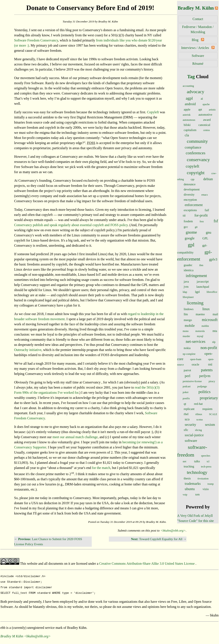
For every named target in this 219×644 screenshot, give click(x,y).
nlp (214, 342)
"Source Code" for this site (195, 521)
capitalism (190, 130)
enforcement (194, 205)
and (46, 225)
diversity (189, 195)
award (207, 120)
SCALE (213, 414)
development (192, 189)
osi (210, 364)
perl (188, 376)
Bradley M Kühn (12, 634)
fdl (184, 216)
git (196, 227)
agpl (189, 98)
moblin (205, 326)
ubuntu (190, 489)
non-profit (209, 348)
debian (208, 179)
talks (197, 461)
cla (187, 135)
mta (215, 331)
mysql (200, 336)
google (190, 238)
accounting (188, 86)
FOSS (114, 225)
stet (184, 461)
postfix (186, 398)
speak (53, 225)
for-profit (201, 215)
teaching (189, 466)
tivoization (203, 479)
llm (186, 314)
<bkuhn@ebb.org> (173, 530)
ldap (185, 292)
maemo (200, 314)
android (190, 104)
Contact (198, 19)
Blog (195, 40)
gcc (186, 227)
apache (206, 104)
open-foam (196, 359)
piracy (212, 381)
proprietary (209, 398)
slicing (198, 430)
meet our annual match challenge (75, 437)
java (186, 281)
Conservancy (23, 225)
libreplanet (188, 297)
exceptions (190, 210)
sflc (186, 430)
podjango (202, 386)
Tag (191, 77)
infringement (196, 276)
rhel (186, 414)
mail (215, 314)
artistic (212, 110)
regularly (64, 225)
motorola (200, 331)
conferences (196, 153)
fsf (216, 221)
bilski (187, 125)
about (75, 225)
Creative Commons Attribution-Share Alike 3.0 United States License (147, 564)
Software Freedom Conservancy (36, 40)
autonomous (189, 120)
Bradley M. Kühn (196, 8)
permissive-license (192, 381)
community (197, 141)
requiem (207, 409)
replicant (189, 409)
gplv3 (213, 259)
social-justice (194, 435)
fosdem (188, 221)
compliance (193, 147)
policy (124, 225)
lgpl (197, 292)
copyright (196, 173)
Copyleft (153, 112)
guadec (188, 265)
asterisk (187, 115)
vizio (206, 489)
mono (186, 331)
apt (200, 109)
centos (206, 130)
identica (189, 270)
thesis (187, 478)
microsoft (210, 320)
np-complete (189, 354)
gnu (208, 232)
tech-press (206, 467)
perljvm (205, 376)
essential (86, 225)
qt (185, 404)
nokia (187, 348)
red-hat (198, 404)
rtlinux (199, 414)
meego (188, 320)
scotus (200, 420)
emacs (204, 195)
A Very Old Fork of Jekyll (195, 516)
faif (207, 210)
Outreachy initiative (28, 350)
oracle (195, 364)
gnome (191, 232)
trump (211, 484)
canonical (204, 125)
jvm (186, 287)
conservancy (198, 160)
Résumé (198, 64)
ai (202, 99)
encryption (190, 200)
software (191, 441)
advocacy (195, 92)
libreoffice (212, 292)
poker (186, 392)
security (190, 425)
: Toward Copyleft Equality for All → (159, 539)
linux (206, 309)
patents (207, 370)
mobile (190, 326)
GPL (205, 238)
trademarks (193, 484)
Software (198, 56)
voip (185, 495)
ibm (201, 265)
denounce (190, 184)
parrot (187, 370)
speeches (206, 456)
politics (205, 392)
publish (38, 225)
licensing (195, 303)
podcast (187, 386)
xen (197, 494)
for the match (101, 468)
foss (202, 221)
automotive (205, 115)
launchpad (203, 287)
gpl (191, 245)
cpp (193, 179)
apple (187, 109)
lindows (189, 309)
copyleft (193, 166)
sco (187, 419)
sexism (210, 425)
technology (197, 472)
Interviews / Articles (195, 48)
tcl (208, 461)
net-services (196, 341)
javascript (203, 281)
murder (186, 336)
